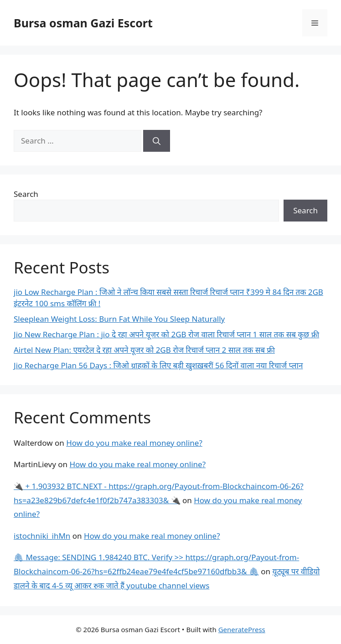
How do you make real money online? (134, 443)
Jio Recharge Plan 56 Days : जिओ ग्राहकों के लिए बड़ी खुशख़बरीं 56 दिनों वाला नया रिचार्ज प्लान (158, 365)
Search (26, 194)
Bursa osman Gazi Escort (83, 23)
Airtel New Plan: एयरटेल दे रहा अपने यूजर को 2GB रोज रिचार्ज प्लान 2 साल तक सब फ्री (144, 350)
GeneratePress (242, 629)
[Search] (157, 141)
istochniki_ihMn (42, 536)
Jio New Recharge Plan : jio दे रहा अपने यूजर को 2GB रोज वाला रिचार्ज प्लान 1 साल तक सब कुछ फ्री (166, 334)
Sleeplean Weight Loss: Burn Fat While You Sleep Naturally (119, 319)
